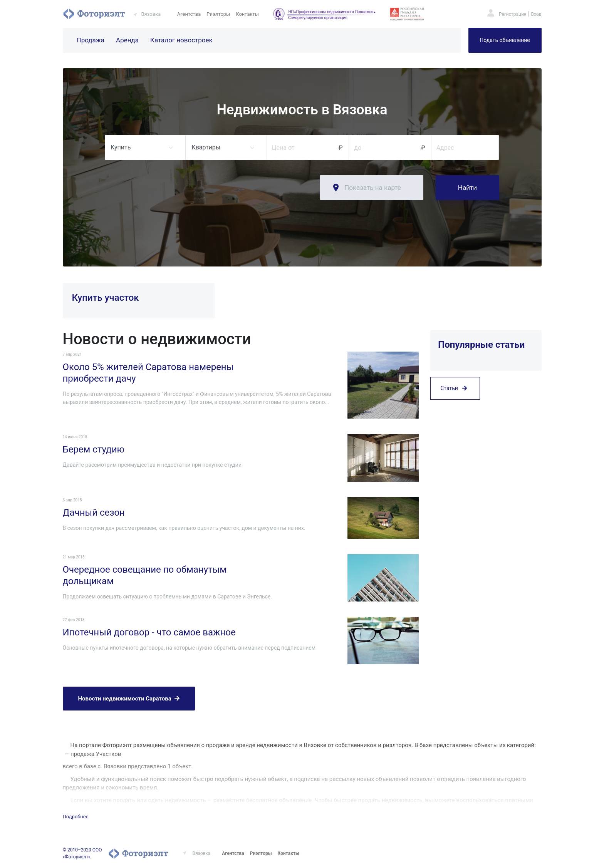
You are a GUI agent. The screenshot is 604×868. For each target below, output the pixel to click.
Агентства (189, 14)
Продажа (91, 40)
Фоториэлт (94, 14)
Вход (536, 14)
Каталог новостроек (181, 40)
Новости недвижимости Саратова (129, 699)
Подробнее (76, 817)
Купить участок (106, 298)
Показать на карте (373, 188)
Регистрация (513, 14)
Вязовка (151, 14)
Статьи (454, 388)
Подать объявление (505, 40)
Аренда (127, 40)
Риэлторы (218, 14)
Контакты (247, 14)
